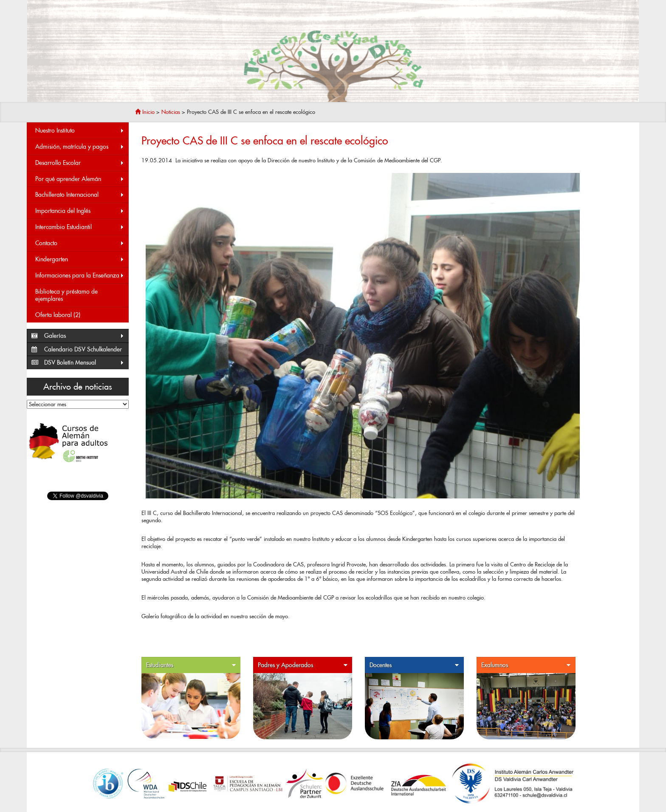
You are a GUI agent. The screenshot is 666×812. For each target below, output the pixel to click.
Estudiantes (191, 665)
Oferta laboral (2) (58, 315)
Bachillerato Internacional (80, 195)
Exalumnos (526, 665)
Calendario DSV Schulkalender (83, 349)
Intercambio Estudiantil (80, 227)
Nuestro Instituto (80, 131)
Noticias (171, 112)
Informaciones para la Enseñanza (80, 276)
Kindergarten (80, 259)
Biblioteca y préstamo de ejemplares (66, 295)
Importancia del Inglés (80, 211)
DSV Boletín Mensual (84, 363)
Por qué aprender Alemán (80, 179)
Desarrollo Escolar (80, 163)
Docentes (415, 665)
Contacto (80, 243)
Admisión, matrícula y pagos (80, 147)
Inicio (145, 112)
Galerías (84, 336)
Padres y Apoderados (303, 665)
